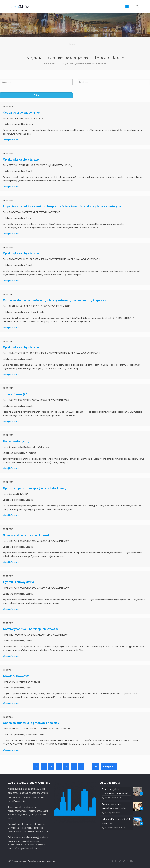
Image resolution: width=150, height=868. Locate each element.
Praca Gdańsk (50, 63)
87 (96, 766)
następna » (109, 766)
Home (72, 44)
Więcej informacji (11, 140)
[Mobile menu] (127, 7)
